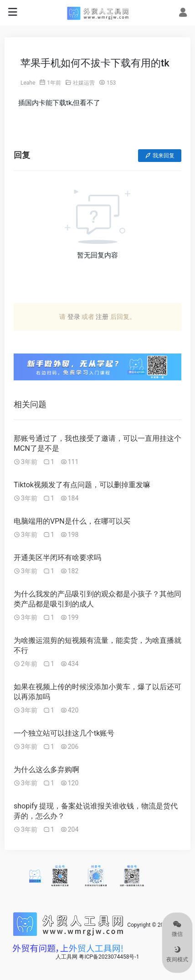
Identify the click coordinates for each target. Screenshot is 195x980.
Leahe (28, 83)
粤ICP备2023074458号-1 (109, 957)
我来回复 (160, 156)
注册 (102, 317)
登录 (74, 317)
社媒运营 (84, 83)
